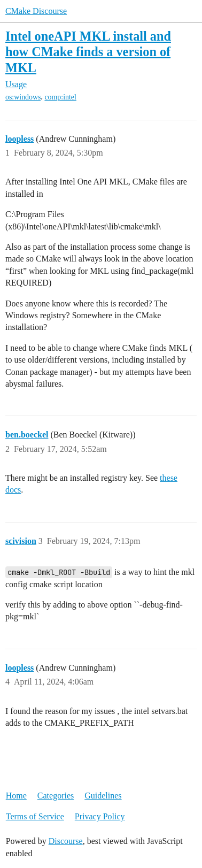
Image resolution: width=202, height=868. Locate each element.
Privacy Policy (100, 816)
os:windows (23, 97)
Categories (56, 796)
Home (16, 796)
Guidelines (103, 796)
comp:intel (60, 97)
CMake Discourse (36, 11)
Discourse (66, 841)
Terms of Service (35, 816)
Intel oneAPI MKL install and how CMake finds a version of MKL (88, 52)
